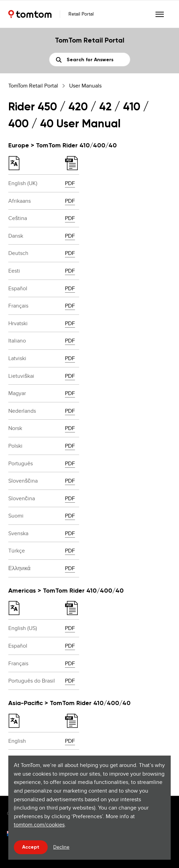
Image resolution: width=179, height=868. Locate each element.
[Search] (90, 60)
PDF (70, 183)
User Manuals (85, 86)
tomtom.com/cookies (39, 825)
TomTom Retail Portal (33, 86)
